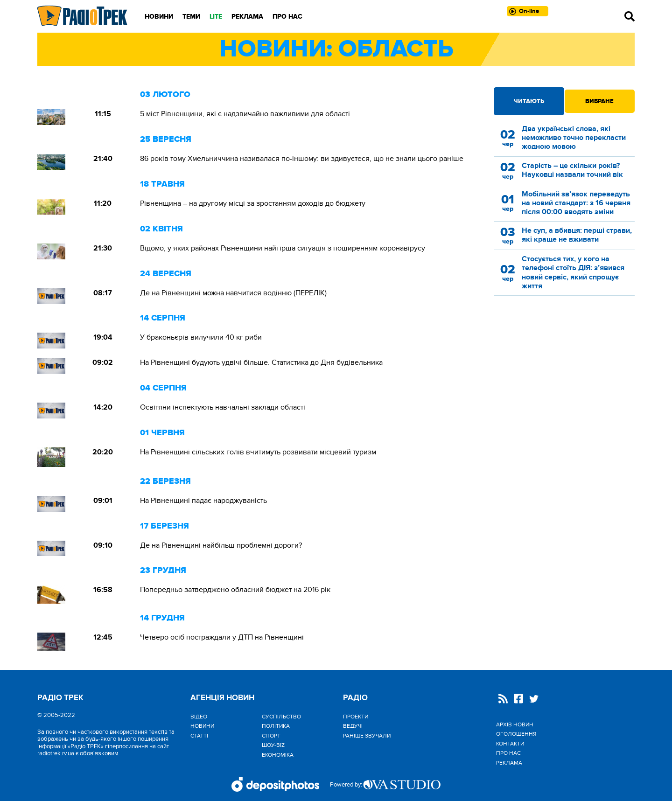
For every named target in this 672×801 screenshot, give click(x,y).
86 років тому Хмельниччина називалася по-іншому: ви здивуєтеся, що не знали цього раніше (302, 159)
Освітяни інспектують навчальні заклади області (223, 407)
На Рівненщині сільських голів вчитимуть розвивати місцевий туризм (258, 452)
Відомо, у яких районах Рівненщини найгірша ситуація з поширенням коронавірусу (283, 248)
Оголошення (516, 734)
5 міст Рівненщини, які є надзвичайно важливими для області (245, 114)
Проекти (356, 717)
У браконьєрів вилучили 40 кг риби (201, 337)
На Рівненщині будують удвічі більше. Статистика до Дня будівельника (261, 362)
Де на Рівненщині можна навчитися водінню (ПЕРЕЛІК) (233, 293)
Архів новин (515, 724)
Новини (159, 17)
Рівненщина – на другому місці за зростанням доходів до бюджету (253, 203)
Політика (276, 726)
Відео (199, 717)
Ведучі (353, 726)
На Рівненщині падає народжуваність (203, 501)
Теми (191, 17)
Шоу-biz (273, 745)
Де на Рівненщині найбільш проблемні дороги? (221, 545)
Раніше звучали (367, 736)
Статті (199, 736)
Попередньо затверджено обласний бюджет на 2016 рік (235, 590)
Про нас (287, 17)
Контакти (510, 744)
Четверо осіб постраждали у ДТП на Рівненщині (222, 637)
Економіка (278, 755)
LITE (216, 17)
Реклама (247, 17)
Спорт (271, 736)
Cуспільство (281, 717)
